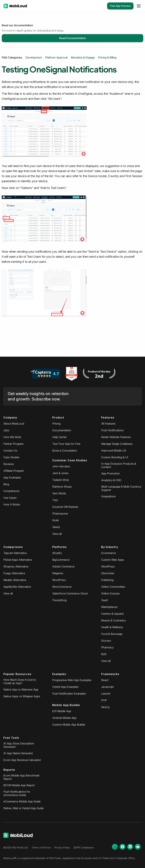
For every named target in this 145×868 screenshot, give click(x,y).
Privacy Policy (62, 848)
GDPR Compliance (84, 848)
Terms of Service (41, 848)
